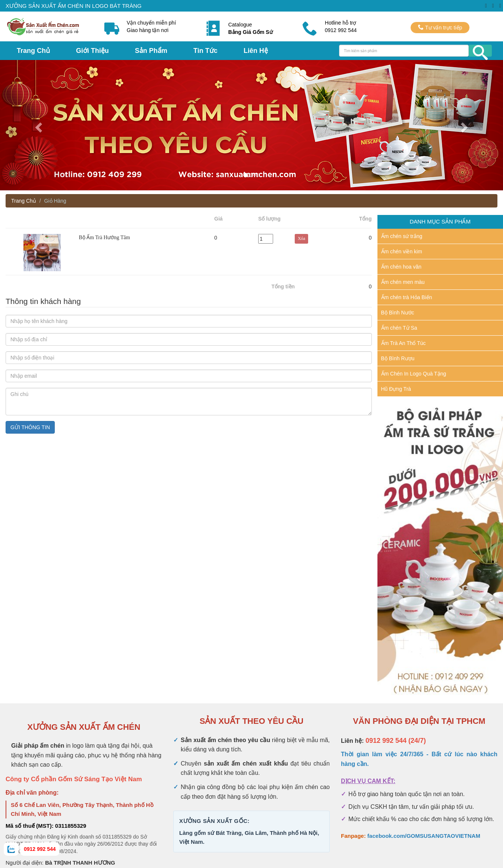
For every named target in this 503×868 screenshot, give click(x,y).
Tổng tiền (283, 286)
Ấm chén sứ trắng (402, 236)
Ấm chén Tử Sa (399, 328)
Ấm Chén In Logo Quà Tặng (414, 374)
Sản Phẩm (151, 51)
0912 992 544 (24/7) (396, 741)
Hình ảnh (42, 222)
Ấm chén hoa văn (401, 267)
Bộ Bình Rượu (398, 358)
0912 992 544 (40, 849)
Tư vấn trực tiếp (440, 27)
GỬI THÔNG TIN (30, 427)
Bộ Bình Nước (398, 313)
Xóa (311, 222)
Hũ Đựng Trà (396, 389)
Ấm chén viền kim (402, 251)
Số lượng (269, 219)
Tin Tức (205, 51)
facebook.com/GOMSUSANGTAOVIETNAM (424, 836)
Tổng (366, 219)
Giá (219, 219)
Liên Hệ (256, 51)
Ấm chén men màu (403, 282)
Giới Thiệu (92, 51)
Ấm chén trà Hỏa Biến (407, 297)
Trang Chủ (33, 51)
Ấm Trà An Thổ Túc (404, 343)
